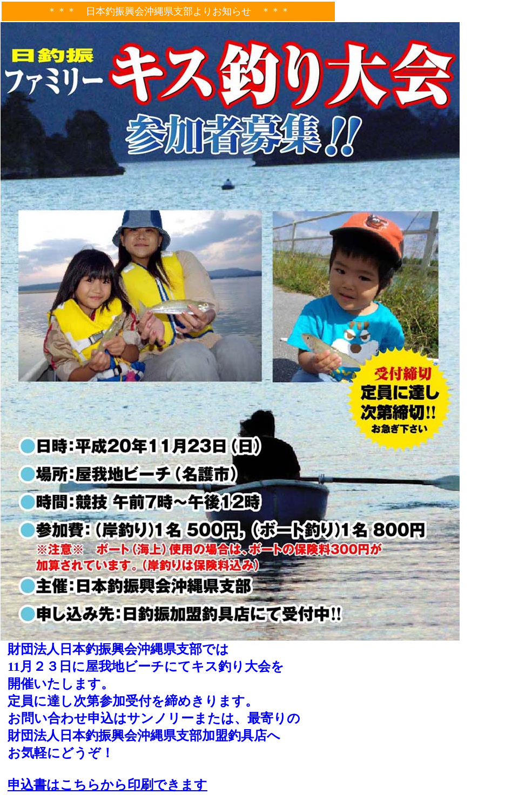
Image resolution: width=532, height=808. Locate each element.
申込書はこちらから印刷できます (107, 785)
